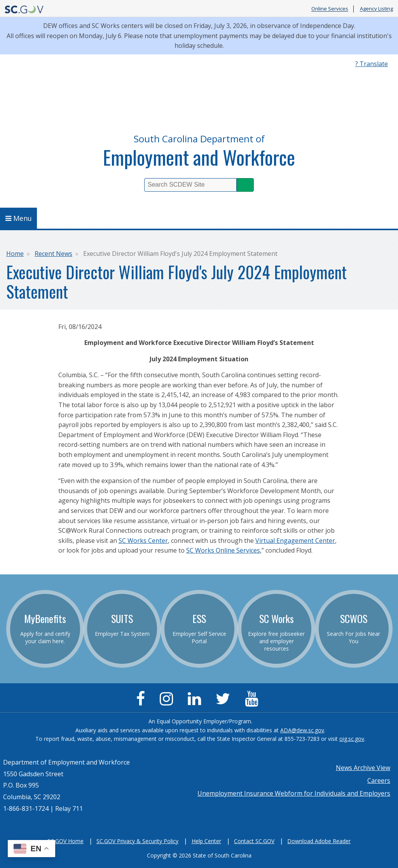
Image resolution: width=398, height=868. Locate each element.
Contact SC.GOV (254, 841)
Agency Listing (376, 9)
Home (15, 254)
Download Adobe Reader (319, 841)
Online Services (330, 9)
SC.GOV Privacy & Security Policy (137, 841)
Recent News (53, 254)
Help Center (206, 841)
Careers (379, 780)
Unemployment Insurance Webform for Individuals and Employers (294, 793)
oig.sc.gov (352, 739)
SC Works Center (143, 541)
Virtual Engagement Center (295, 541)
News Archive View (363, 768)
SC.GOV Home (65, 841)
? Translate (372, 64)
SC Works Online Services (223, 550)
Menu (19, 218)
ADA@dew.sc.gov (302, 730)
